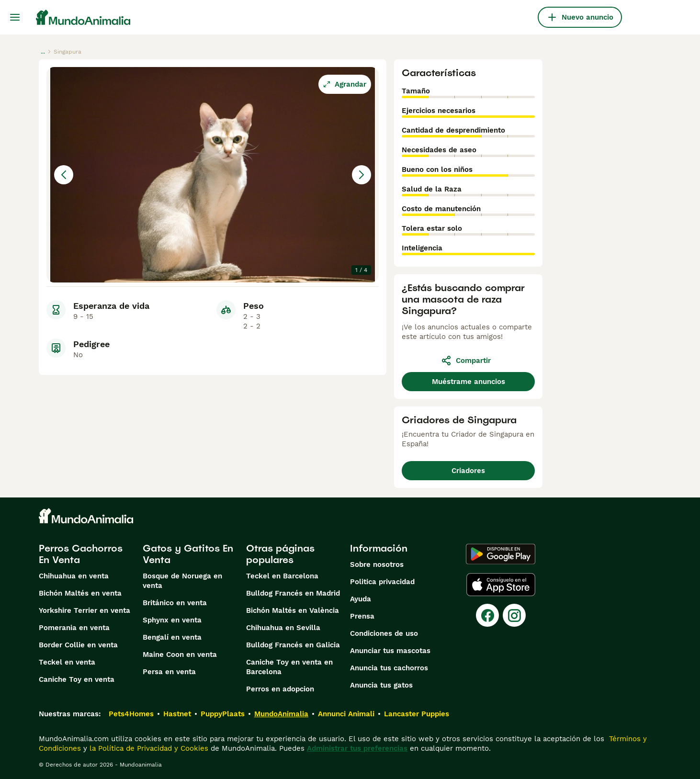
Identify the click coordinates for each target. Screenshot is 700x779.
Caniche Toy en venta (77, 679)
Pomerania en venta (74, 628)
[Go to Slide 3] (165, 306)
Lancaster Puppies (417, 714)
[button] (213, 175)
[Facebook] (487, 615)
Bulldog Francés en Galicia (293, 645)
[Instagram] (514, 615)
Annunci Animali (346, 714)
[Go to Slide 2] (116, 306)
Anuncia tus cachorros (389, 668)
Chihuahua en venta (74, 576)
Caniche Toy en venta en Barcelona (289, 667)
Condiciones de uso (384, 633)
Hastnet (177, 714)
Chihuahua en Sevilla (283, 628)
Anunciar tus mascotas (390, 651)
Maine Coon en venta (180, 655)
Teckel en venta (67, 662)
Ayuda (361, 599)
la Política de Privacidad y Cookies (148, 748)
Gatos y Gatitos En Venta (188, 554)
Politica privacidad (382, 582)
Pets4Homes (131, 714)
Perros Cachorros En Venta (81, 554)
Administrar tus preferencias (357, 748)
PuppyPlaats (223, 714)
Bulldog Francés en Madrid (293, 593)
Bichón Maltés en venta (80, 593)
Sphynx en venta (172, 620)
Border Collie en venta (78, 645)
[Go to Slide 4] (214, 306)
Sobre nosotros (377, 564)
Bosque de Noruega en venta (182, 581)
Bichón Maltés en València (293, 610)
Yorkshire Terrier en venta (85, 610)
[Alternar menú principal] (15, 17)
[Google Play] (501, 554)
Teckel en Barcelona (282, 576)
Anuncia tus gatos (381, 685)
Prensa (362, 616)
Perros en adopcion (280, 689)
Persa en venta (169, 672)
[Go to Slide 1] (68, 306)
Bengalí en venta (172, 637)
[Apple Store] (501, 585)
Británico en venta (175, 603)
